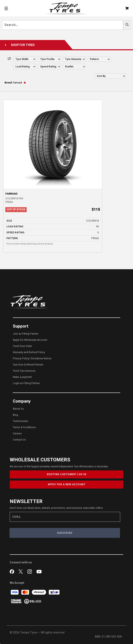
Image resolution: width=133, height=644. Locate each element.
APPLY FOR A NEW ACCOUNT (67, 484)
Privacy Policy (21, 358)
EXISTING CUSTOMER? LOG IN (67, 474)
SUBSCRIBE (65, 533)
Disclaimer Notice (41, 358)
